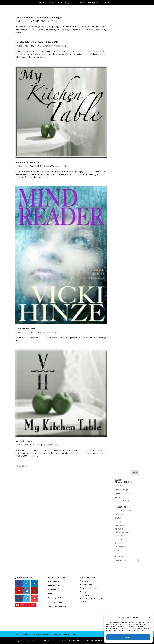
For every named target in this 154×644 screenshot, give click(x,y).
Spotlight (91, 3)
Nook (54, 589)
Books (51, 3)
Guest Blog (119, 525)
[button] (149, 618)
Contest (118, 518)
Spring (118, 497)
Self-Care (119, 486)
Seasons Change (122, 489)
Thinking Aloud (121, 547)
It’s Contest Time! (122, 500)
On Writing (119, 543)
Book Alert (119, 514)
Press (74, 634)
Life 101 (120, 539)
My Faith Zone (121, 529)
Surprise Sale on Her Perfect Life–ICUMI (37, 42)
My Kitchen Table (49, 21)
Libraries (66, 634)
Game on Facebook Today (29, 162)
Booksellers (26, 634)
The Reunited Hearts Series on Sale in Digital (39, 18)
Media (104, 3)
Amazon (51, 585)
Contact (80, 3)
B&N (49, 589)
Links (17, 634)
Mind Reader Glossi (25, 329)
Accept (128, 637)
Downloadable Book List (41, 634)
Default (46, 46)
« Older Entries (21, 466)
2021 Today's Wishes (123, 510)
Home (42, 3)
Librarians (56, 634)
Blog (68, 3)
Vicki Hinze (23, 21)
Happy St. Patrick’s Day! (124, 493)
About (60, 3)
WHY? (117, 550)
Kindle (57, 585)
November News (24, 441)
